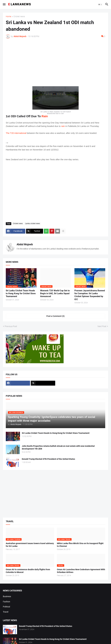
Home (8, 17)
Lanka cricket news (33, 224)
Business (7, 596)
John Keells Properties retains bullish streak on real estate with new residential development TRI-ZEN (58, 447)
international (20, 133)
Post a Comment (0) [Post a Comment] (55, 316)
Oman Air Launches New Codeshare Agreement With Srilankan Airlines (81, 571)
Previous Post (11, 326)
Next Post (102, 326)
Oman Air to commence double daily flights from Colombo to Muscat (28, 571)
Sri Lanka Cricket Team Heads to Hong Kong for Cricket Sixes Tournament (21, 294)
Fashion (7, 602)
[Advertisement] (55, 62)
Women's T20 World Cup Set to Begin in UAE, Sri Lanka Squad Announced (55, 294)
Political (6, 607)
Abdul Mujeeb (25, 244)
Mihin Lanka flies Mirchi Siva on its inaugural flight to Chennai (80, 545)
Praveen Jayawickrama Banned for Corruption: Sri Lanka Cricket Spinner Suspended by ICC (90, 295)
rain (63, 126)
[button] (4, 4)
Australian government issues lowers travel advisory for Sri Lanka (30, 545)
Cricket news (19, 17)
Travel (6, 612)
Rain (45, 116)
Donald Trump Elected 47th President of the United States (48, 459)
